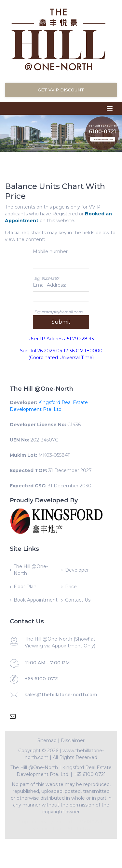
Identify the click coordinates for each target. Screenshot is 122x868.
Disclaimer (73, 740)
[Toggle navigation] (110, 108)
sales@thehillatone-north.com (61, 695)
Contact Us (78, 600)
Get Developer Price (104, 140)
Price (71, 587)
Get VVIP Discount (61, 90)
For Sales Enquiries (103, 124)
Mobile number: (51, 251)
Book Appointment (36, 600)
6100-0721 (102, 130)
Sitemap (47, 740)
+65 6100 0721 (90, 774)
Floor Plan (25, 587)
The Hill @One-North (31, 570)
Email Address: (49, 285)
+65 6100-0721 (42, 679)
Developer (77, 570)
